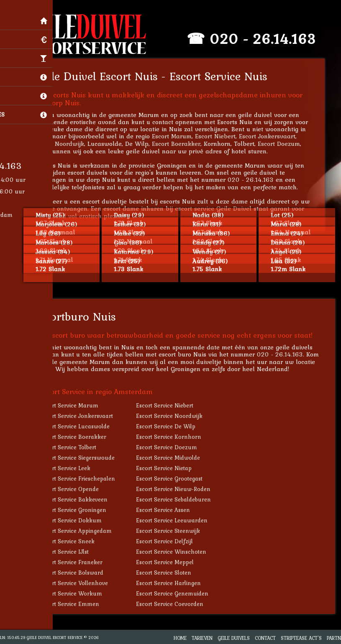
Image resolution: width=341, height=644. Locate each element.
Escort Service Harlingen (174, 583)
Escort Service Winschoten (177, 552)
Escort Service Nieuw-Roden (179, 489)
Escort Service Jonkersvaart (82, 416)
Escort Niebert (221, 136)
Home (180, 638)
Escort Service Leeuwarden (178, 520)
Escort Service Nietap (170, 468)
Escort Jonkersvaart (273, 136)
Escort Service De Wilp (172, 426)
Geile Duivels (234, 638)
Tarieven (202, 638)
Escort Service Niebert (170, 405)
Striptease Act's (301, 638)
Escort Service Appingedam (82, 531)
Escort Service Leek (71, 468)
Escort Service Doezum (172, 447)
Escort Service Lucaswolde (81, 426)
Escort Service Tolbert (74, 447)
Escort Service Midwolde (174, 458)
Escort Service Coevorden (176, 604)
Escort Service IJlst (70, 552)
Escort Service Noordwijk (175, 416)
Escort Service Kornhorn (174, 437)
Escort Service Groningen (79, 510)
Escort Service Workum (77, 593)
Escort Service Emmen (75, 604)
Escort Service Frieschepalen (83, 479)
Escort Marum (178, 136)
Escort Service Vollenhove (80, 583)
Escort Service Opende (75, 489)
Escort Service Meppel (171, 562)
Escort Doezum (285, 144)
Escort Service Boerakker (79, 437)
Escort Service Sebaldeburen (179, 499)
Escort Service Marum (75, 405)
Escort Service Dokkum (77, 520)
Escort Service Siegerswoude (83, 458)
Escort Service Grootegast (175, 479)
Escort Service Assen (169, 510)
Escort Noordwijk (66, 144)
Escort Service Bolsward (77, 573)
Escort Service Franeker (77, 562)
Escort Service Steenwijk (174, 531)
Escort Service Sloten (169, 573)
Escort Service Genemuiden (178, 593)
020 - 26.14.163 (269, 39)
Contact (265, 638)
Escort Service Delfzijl (170, 541)
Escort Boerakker (182, 144)
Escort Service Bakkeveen (79, 499)
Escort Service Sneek (73, 541)
